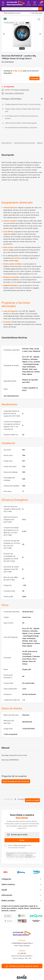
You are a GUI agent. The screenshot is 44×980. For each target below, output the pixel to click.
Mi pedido (41, 4)
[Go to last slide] (4, 34)
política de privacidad (20, 845)
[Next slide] (40, 34)
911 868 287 (22, 953)
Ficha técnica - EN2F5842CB (14, 93)
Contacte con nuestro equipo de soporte (22, 966)
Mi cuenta (28, 3)
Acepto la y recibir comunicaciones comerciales (20, 846)
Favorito (35, 4)
